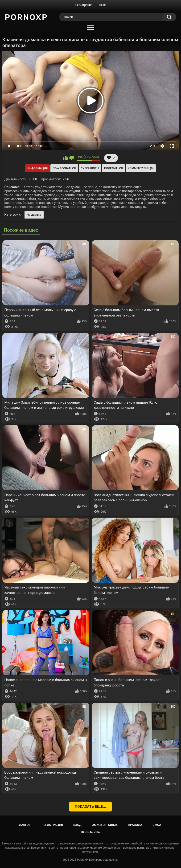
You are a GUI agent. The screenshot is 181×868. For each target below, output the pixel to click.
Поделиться (113, 168)
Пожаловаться (64, 168)
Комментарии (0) (141, 168)
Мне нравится (66, 158)
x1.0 (152, 146)
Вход (102, 5)
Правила (135, 825)
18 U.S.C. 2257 (91, 832)
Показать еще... (90, 807)
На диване (34, 215)
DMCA (157, 825)
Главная (24, 825)
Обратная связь (105, 825)
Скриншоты (90, 168)
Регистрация (84, 5)
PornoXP (83, 860)
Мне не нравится (72, 158)
